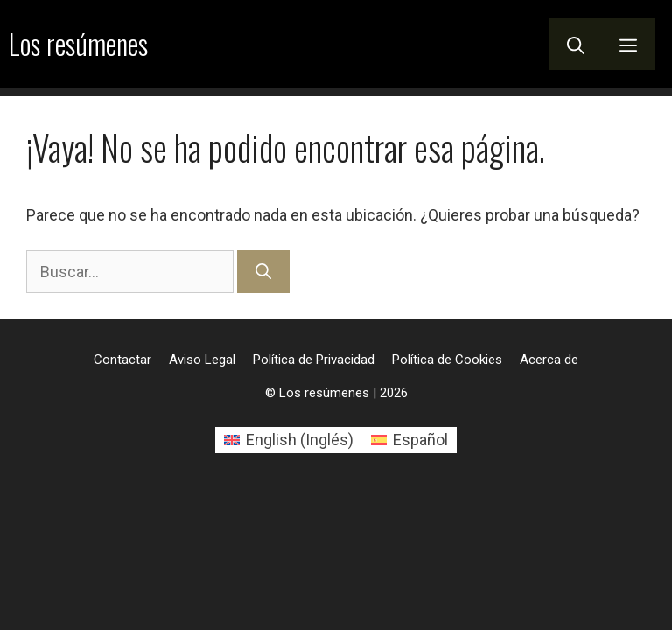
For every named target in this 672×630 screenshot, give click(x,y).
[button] (576, 44)
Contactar (122, 360)
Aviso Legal (202, 360)
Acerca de (549, 360)
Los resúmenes (78, 43)
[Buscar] (263, 272)
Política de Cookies (447, 360)
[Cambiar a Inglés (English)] (289, 440)
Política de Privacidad (314, 360)
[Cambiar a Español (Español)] (409, 440)
